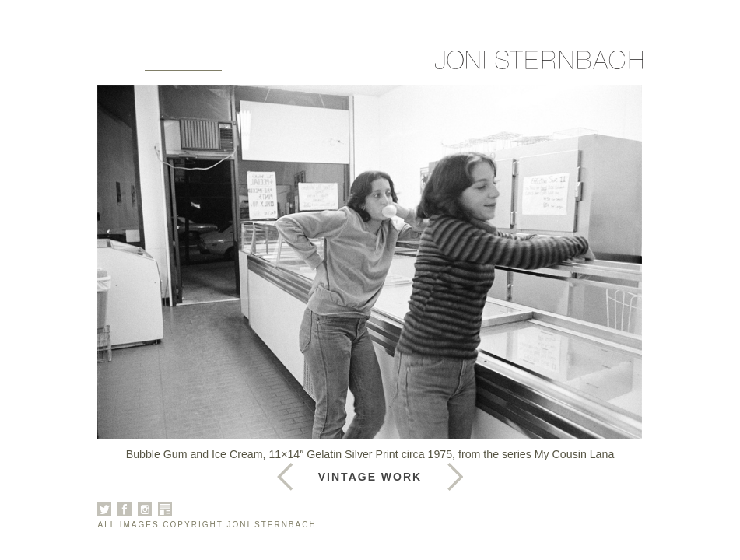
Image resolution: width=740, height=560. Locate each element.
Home (118, 64)
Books (309, 64)
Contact (419, 64)
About (253, 64)
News (361, 64)
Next (285, 477)
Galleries (183, 64)
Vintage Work (370, 477)
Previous (455, 477)
